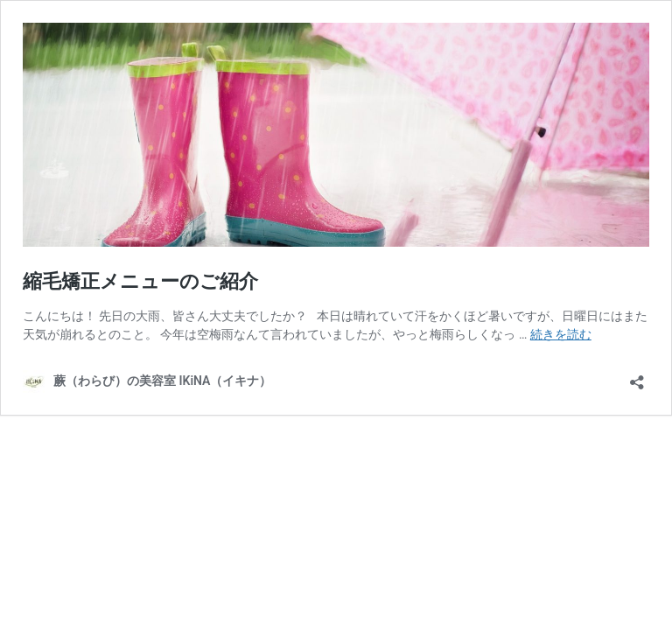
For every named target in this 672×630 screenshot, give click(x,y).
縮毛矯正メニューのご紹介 (140, 281)
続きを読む (561, 334)
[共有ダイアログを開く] (637, 377)
